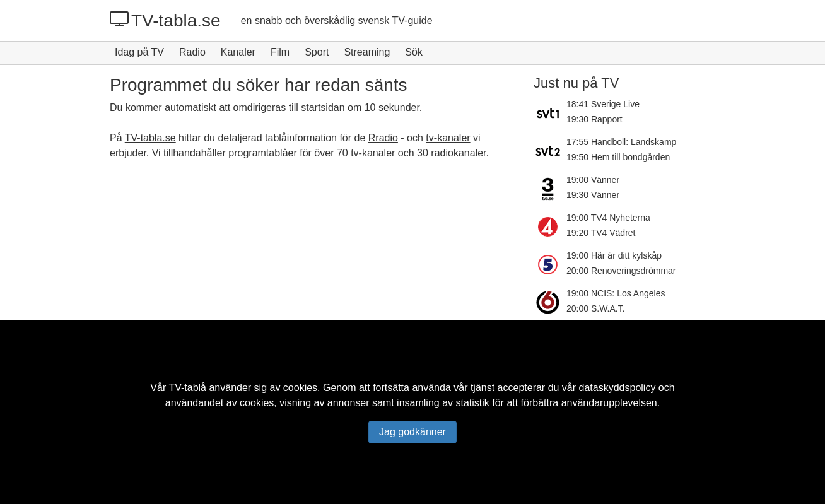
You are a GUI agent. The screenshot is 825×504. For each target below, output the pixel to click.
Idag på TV (139, 52)
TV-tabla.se (165, 20)
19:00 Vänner (593, 180)
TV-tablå (187, 388)
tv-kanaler (448, 138)
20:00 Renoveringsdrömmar (621, 271)
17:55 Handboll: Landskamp (621, 142)
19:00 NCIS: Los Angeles (616, 293)
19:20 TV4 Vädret (601, 233)
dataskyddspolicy (617, 388)
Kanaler (238, 52)
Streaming (367, 52)
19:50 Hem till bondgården (618, 157)
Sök (414, 52)
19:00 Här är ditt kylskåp (614, 255)
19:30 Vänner (593, 195)
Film (280, 52)
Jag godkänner (413, 432)
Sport (317, 52)
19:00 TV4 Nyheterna (608, 218)
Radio (192, 52)
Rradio (383, 138)
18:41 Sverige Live (603, 104)
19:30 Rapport (594, 119)
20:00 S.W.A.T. (596, 308)
